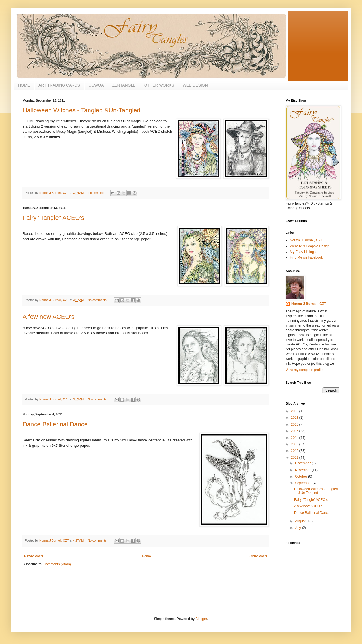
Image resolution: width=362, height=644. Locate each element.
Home (146, 556)
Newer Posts (34, 556)
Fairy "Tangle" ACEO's (53, 218)
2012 (295, 451)
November (303, 470)
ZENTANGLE (124, 85)
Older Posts (258, 556)
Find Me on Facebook (306, 257)
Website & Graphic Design (310, 246)
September (304, 483)
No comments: (98, 300)
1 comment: (96, 193)
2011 (295, 458)
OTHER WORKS (159, 85)
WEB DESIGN (195, 85)
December (303, 463)
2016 (295, 424)
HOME (24, 85)
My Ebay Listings (303, 252)
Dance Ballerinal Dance (55, 424)
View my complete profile (304, 370)
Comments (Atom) (57, 564)
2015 (295, 431)
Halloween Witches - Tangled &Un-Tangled (82, 110)
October (301, 476)
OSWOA (96, 85)
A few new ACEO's (49, 317)
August (301, 521)
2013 (295, 444)
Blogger (201, 619)
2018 (295, 418)
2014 (295, 438)
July (299, 528)
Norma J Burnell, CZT (306, 240)
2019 (295, 411)
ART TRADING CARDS (59, 85)
